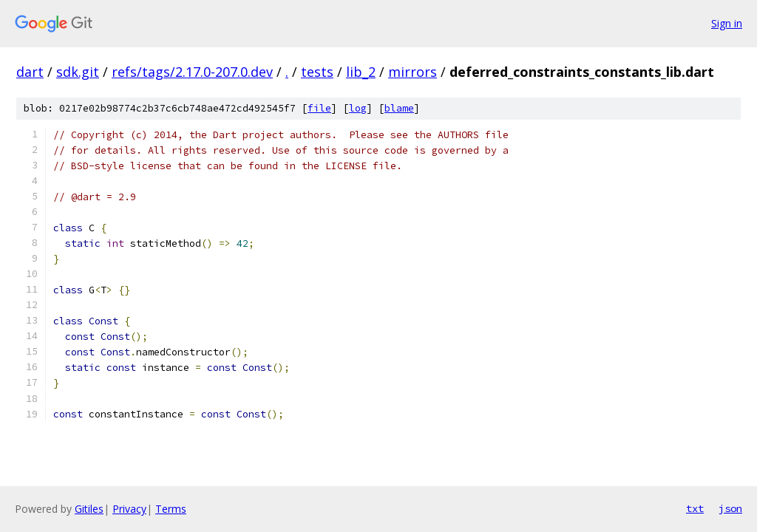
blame (399, 108)
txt (695, 508)
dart (30, 72)
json (730, 508)
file (319, 108)
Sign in (727, 23)
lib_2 (361, 72)
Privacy (129, 509)
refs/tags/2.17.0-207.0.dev (192, 72)
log (358, 108)
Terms (171, 509)
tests (317, 72)
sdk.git (78, 72)
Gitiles (89, 509)
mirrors (413, 72)
